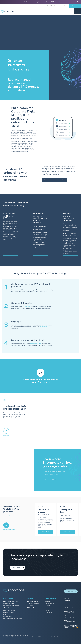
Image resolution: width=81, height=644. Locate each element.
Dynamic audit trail (9, 612)
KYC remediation (50, 477)
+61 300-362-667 (69, 622)
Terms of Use (50, 637)
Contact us (75, 6)
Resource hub (50, 603)
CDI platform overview (10, 530)
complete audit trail (36, 344)
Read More (46, 532)
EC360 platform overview (11, 601)
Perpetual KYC (49, 480)
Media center (49, 608)
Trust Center (57, 637)
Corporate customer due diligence (55, 471)
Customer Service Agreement (24, 637)
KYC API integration (9, 610)
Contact (48, 606)
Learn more (7, 435)
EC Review (30, 606)
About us (48, 601)
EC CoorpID (31, 608)
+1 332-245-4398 (69, 613)
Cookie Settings (7, 637)
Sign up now (67, 607)
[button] (5, 516)
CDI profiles (7, 608)
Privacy (14, 637)
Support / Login (6, 6)
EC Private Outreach (33, 603)
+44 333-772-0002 (70, 617)
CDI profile (27, 306)
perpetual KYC (44, 327)
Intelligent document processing (13, 619)
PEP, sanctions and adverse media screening (11, 616)
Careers (48, 610)
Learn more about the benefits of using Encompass (40, 381)
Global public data (9, 603)
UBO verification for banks (11, 606)
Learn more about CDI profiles (55, 180)
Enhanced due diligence (52, 474)
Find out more (63, 2)
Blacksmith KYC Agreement (39, 637)
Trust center (49, 612)
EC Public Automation (34, 601)
